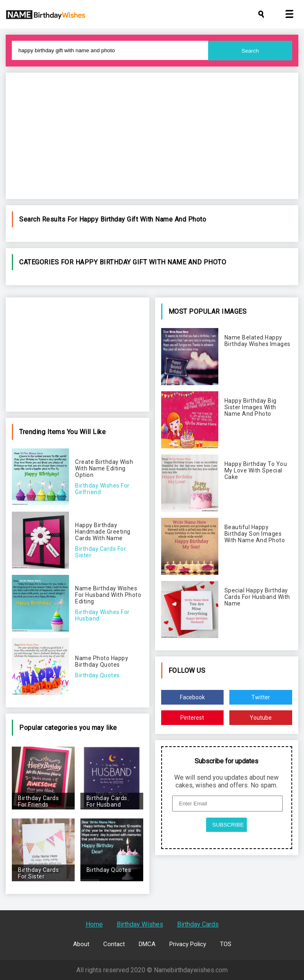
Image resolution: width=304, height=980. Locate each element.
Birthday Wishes (140, 924)
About (81, 944)
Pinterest (192, 718)
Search (250, 51)
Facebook (192, 697)
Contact (114, 944)
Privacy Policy (188, 944)
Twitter (261, 697)
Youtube (261, 718)
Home (94, 924)
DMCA (147, 944)
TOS (226, 944)
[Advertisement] (152, 136)
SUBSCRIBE (228, 825)
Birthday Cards (198, 924)
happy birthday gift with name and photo (143, 219)
